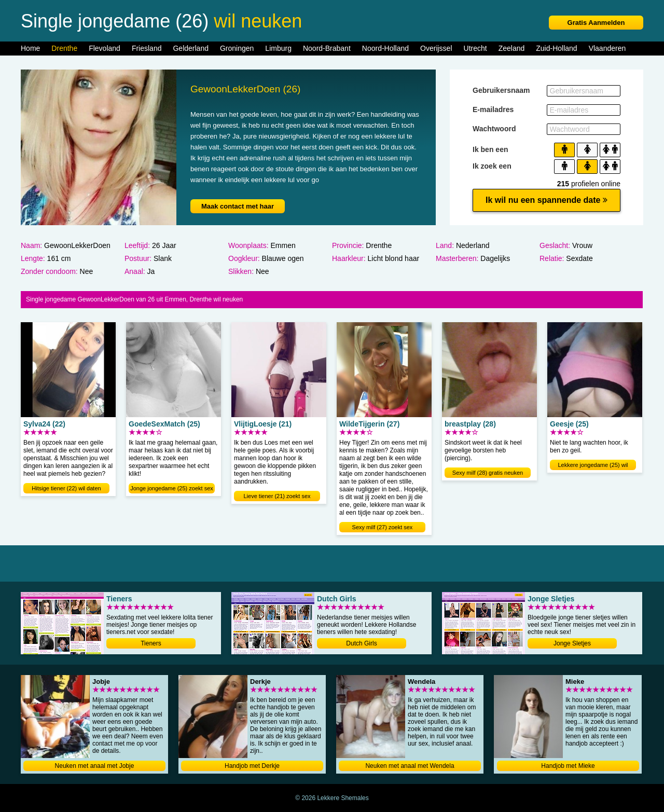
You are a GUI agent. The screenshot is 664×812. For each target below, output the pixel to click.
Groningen (237, 48)
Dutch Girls (361, 643)
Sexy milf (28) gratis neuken (488, 473)
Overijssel (436, 48)
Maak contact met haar (238, 206)
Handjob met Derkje (252, 766)
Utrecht (475, 48)
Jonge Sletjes (572, 643)
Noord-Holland (385, 48)
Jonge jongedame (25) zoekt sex (172, 488)
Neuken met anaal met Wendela (410, 766)
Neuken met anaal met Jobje (95, 766)
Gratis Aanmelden (596, 23)
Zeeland (512, 48)
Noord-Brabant (327, 48)
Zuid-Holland (556, 48)
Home (30, 48)
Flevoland (105, 48)
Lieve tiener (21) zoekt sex (277, 496)
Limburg (278, 48)
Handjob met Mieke (568, 766)
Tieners (151, 643)
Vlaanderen (607, 48)
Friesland (147, 48)
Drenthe (64, 48)
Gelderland (191, 48)
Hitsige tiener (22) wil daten (66, 488)
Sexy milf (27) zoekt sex (383, 527)
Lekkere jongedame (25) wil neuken (593, 466)
